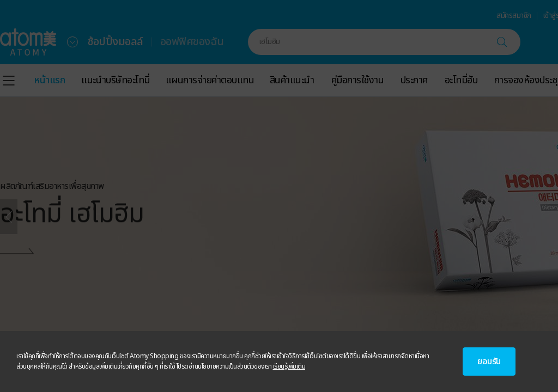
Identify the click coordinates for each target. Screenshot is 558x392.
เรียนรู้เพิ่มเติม (289, 366)
